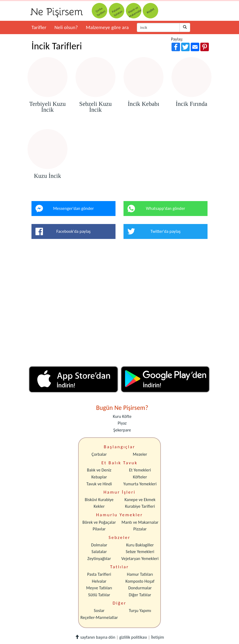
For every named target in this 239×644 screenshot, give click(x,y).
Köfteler (140, 477)
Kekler (99, 506)
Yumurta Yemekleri (140, 484)
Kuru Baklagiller (140, 545)
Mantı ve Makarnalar (140, 522)
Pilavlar (99, 529)
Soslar (99, 611)
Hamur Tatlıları (140, 574)
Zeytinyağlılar (99, 559)
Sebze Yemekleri (140, 552)
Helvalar (99, 581)
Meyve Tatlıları (99, 588)
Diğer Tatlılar (140, 595)
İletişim (158, 637)
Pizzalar (140, 529)
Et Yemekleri (140, 470)
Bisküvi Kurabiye (99, 500)
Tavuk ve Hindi (99, 484)
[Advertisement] (120, 305)
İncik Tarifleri (57, 46)
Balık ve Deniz (99, 470)
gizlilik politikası (133, 637)
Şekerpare (122, 430)
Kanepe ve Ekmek (140, 500)
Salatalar (99, 552)
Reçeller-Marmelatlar (99, 617)
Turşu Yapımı (140, 611)
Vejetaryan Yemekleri (140, 559)
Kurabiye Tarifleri (140, 506)
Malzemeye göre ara (107, 27)
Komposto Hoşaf (140, 581)
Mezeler (140, 454)
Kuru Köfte (122, 416)
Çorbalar (99, 454)
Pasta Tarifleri (99, 574)
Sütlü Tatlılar (99, 595)
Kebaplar (99, 477)
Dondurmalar (140, 588)
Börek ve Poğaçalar (99, 522)
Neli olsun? (66, 27)
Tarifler (39, 27)
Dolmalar (99, 545)
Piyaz (122, 423)
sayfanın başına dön (95, 637)
